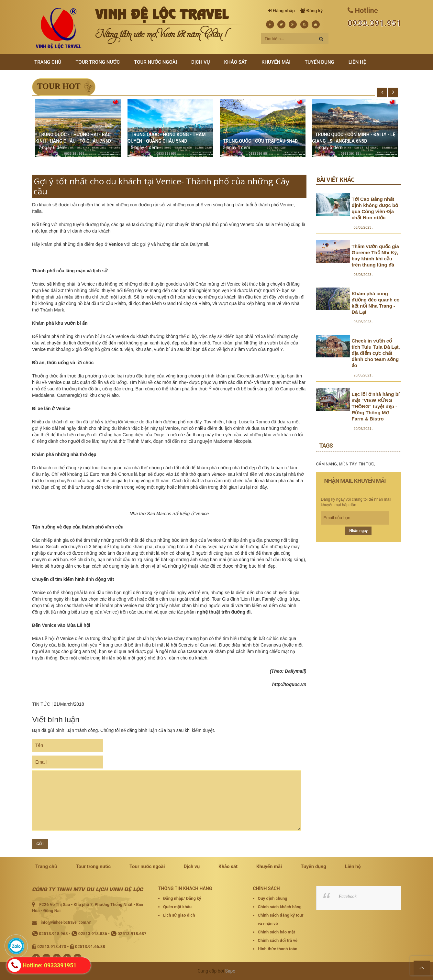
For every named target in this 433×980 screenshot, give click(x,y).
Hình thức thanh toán (278, 949)
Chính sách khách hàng (280, 907)
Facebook (348, 896)
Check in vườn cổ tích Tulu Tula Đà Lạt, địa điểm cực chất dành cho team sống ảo (376, 353)
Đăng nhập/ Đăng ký (182, 898)
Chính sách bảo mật (277, 932)
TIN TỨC (41, 704)
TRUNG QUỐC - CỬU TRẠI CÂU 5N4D (260, 141)
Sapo (230, 971)
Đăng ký (315, 11)
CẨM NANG (327, 464)
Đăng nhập (284, 11)
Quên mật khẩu (177, 907)
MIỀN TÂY (348, 464)
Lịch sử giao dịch (179, 915)
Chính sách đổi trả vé (278, 940)
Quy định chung (273, 898)
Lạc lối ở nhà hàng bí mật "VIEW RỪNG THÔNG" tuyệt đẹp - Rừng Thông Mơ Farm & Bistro (376, 406)
